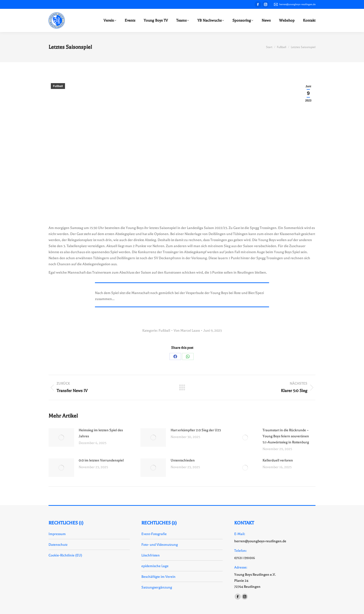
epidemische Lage (155, 566)
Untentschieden (183, 460)
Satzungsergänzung (157, 587)
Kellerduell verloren (278, 460)
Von (187, 330)
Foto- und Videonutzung (160, 545)
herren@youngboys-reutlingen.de (294, 4)
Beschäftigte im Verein (158, 577)
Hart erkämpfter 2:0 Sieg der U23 (196, 430)
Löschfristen (151, 555)
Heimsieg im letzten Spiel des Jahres (101, 433)
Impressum (57, 534)
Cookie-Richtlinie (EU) (65, 555)
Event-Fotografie (154, 534)
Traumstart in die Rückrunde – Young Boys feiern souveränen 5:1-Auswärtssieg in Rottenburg (286, 436)
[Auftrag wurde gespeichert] (61, 438)
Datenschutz (58, 545)
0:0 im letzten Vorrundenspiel (101, 460)
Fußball (58, 86)
